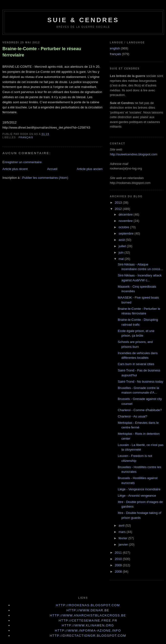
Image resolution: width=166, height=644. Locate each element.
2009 (119, 565)
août (122, 240)
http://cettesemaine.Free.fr (88, 620)
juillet (123, 246)
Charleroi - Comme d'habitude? (140, 410)
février (124, 538)
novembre (126, 221)
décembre (126, 214)
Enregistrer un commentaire (22, 162)
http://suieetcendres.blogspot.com (134, 154)
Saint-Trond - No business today (140, 382)
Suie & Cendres (83, 20)
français (26, 137)
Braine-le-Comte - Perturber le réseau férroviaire (42, 52)
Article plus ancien (90, 169)
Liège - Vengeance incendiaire (139, 489)
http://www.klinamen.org (88, 625)
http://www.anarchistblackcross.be (88, 615)
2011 (119, 553)
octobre (124, 227)
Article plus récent (15, 169)
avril (122, 526)
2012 (119, 209)
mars (123, 532)
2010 (119, 559)
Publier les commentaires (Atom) (45, 178)
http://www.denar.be (88, 610)
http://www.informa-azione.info (88, 630)
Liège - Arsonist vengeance (137, 496)
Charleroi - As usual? (132, 416)
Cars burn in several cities (136, 364)
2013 (119, 203)
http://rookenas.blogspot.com (88, 605)
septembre (127, 233)
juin (122, 252)
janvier (124, 545)
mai (122, 259)
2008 (119, 572)
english (115, 48)
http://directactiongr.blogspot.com (88, 636)
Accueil (52, 169)
